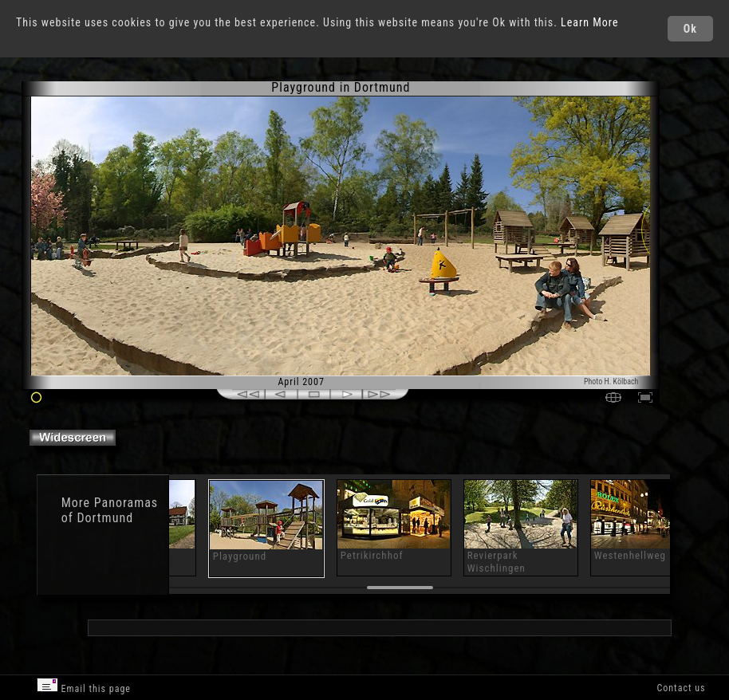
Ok (690, 29)
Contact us (681, 688)
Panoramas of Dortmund (110, 510)
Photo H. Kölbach (611, 381)
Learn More (590, 22)
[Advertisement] (379, 626)
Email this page (84, 686)
